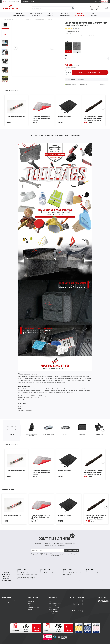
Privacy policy (52, 605)
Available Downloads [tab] (57, 136)
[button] (14, 575)
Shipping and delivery (34, 607)
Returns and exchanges (55, 603)
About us (30, 603)
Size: (66, 55)
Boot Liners (82, 434)
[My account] (98, 8)
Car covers (65, 434)
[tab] (36, 136)
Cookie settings (53, 610)
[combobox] (51, 8)
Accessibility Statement (55, 614)
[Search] (73, 8)
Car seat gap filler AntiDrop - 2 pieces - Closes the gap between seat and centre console (93, 118)
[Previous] (16, 48)
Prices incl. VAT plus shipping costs (70, 68)
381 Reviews (77, 28)
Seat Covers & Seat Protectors (32, 435)
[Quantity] (68, 72)
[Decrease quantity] (66, 72)
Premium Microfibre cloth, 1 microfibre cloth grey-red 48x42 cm (42, 118)
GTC (50, 601)
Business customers (28, 1)
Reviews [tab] (76, 136)
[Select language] (4, 1)
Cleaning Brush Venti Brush (16, 117)
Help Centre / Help (53, 612)
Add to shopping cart (90, 72)
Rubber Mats (99, 434)
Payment (30, 605)
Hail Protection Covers (48, 434)
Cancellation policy (54, 607)
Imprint (30, 610)
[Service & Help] (91, 8)
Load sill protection (65, 117)
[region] (29, 52)
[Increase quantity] (71, 72)
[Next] (52, 48)
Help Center (105, 1)
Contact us (31, 601)
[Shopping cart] (106, 8)
